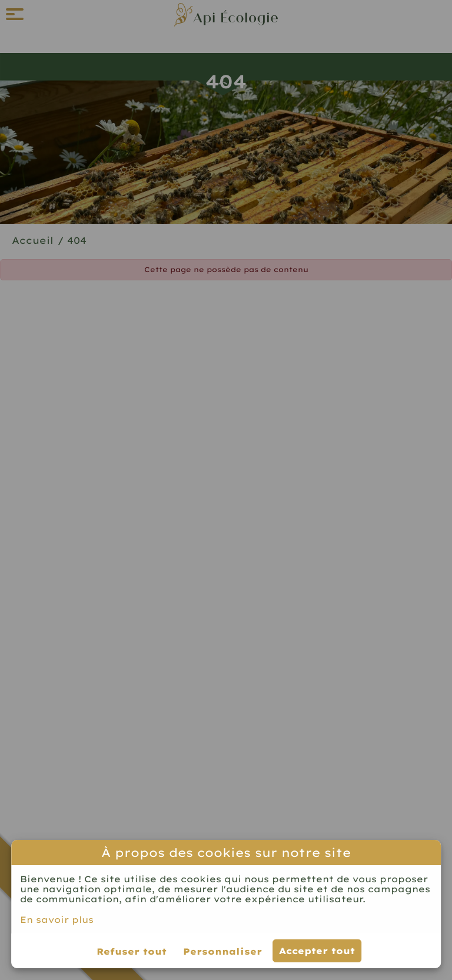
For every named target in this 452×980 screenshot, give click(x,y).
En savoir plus (57, 920)
